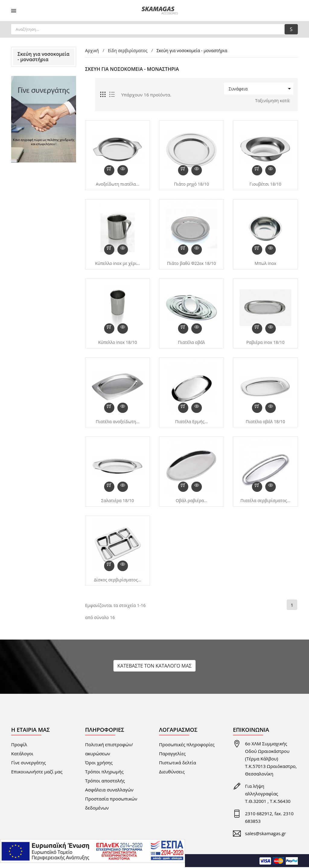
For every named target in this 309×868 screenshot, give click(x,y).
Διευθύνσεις (172, 772)
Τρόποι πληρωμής (104, 772)
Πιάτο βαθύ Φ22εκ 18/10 (192, 263)
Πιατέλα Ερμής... (192, 422)
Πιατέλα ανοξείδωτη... (118, 422)
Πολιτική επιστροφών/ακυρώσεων (109, 750)
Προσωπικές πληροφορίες (187, 745)
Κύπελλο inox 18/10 (118, 343)
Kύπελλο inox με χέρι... (118, 263)
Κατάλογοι (22, 754)
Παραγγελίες (172, 754)
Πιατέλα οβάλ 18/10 (265, 422)
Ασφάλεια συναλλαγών (109, 791)
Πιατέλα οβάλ (192, 343)
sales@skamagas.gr (266, 834)
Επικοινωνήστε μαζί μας (37, 772)
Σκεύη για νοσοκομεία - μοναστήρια (43, 57)
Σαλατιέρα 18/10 (117, 501)
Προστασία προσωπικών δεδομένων (111, 804)
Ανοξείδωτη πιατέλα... (118, 184)
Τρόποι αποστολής (105, 782)
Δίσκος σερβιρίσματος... (118, 580)
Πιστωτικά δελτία (178, 763)
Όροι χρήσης (99, 763)
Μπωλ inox (266, 263)
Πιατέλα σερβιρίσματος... (265, 501)
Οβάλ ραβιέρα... (191, 501)
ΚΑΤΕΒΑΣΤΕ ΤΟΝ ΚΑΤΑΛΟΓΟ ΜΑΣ (154, 667)
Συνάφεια (258, 89)
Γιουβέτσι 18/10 (265, 184)
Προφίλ (19, 745)
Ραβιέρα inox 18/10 (265, 343)
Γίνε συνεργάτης (29, 763)
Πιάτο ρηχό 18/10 (191, 184)
